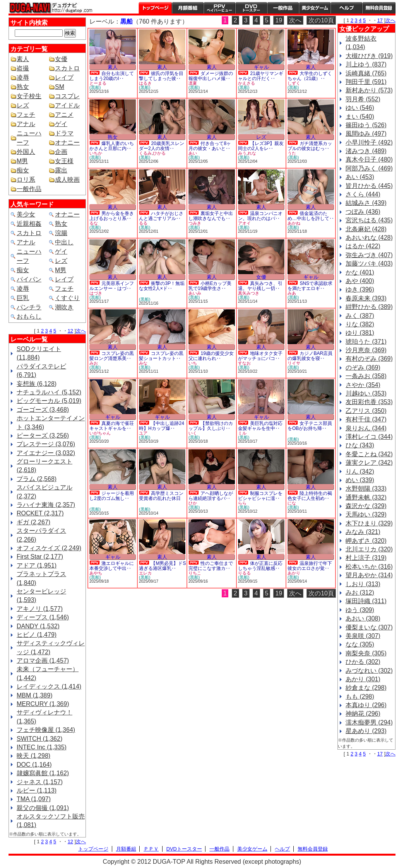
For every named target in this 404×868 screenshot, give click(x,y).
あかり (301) (363, 679)
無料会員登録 (313, 849)
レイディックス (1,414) (49, 686)
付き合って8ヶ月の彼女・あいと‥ (210, 146)
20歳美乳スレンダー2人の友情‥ (162, 146)
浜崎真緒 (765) (366, 73)
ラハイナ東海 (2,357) (46, 505)
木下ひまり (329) (369, 523)
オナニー (67, 142)
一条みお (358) (366, 376)
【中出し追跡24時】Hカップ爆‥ (162, 426)
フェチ (26, 115)
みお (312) (360, 593)
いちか (96, 153)
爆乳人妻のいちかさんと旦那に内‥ (112, 146)
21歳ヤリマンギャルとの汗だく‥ (261, 76)
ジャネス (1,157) (40, 782)
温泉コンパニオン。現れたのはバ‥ (260, 216)
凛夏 (193, 83)
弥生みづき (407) (369, 255)
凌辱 (23, 78)
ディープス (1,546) (43, 617)
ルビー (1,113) (37, 790)
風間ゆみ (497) (366, 134)
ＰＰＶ (151, 849)
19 (279, 20)
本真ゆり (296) (366, 705)
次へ (81, 331)
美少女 (26, 214)
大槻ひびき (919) (369, 56)
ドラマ (64, 133)
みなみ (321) (363, 532)
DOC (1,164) (34, 765)
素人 (23, 59)
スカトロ (67, 68)
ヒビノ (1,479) (37, 635)
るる (143, 223)
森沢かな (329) (366, 506)
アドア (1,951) (37, 565)
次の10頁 (321, 20)
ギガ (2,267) (33, 522)
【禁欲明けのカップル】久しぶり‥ (211, 426)
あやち (96, 573)
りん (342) (360, 472)
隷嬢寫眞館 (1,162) (43, 773)
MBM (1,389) (34, 695)
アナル (26, 124)
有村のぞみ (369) (369, 359)
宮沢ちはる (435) (369, 220)
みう (242, 153)
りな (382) (360, 324)
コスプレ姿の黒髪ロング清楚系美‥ (112, 356)
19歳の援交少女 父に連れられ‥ (211, 356)
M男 (22, 161)
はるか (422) (363, 246)
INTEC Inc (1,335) (42, 747)
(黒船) (95, 87)
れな (252, 153)
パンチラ (29, 307)
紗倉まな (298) (366, 688)
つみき (195, 223)
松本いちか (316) (369, 567)
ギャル (261, 67)
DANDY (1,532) (38, 626)
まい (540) (360, 117)
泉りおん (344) (366, 428)
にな (292, 503)
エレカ (145, 573)
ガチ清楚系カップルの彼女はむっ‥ (310, 146)
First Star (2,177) (40, 557)
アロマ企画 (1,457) (43, 661)
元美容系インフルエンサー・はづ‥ (112, 286)
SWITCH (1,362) (39, 739)
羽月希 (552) (363, 99)
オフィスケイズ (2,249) (49, 548)
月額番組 (188, 8)
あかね (294, 223)
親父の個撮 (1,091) (43, 808)
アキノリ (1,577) (40, 609)
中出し (64, 242)
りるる (244, 573)
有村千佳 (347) (366, 419)
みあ (292, 293)
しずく (294, 83)
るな (94, 223)
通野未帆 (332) (366, 497)
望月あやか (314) (369, 575)
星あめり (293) (366, 731)
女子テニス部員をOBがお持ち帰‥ (310, 426)
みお (94, 363)
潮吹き (64, 307)
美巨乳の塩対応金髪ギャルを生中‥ (260, 426)
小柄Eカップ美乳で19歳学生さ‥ (210, 286)
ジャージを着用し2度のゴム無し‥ (112, 496)
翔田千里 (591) (366, 82)
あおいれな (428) (369, 238)
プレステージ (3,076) (46, 444)
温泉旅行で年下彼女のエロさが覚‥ (310, 566)
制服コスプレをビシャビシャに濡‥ (260, 496)
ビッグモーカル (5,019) (49, 401)
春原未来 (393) (366, 298)
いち (193, 363)
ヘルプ (346, 8)
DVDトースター (251, 8)
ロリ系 (26, 180)
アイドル (67, 105)
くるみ (145, 153)
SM (60, 87)
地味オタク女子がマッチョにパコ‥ (260, 356)
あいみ (195, 293)
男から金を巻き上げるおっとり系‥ (112, 216)
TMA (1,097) (34, 799)
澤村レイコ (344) (369, 437)
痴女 (23, 170)
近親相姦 (29, 224)
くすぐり (67, 298)
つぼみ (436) (363, 212)
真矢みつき (249, 293)
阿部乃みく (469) (369, 168)
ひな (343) (360, 445)
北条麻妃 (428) (366, 229)
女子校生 (29, 96)
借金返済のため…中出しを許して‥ (311, 216)
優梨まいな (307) (369, 627)
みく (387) (360, 316)
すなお (244, 363)
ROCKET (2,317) (40, 513)
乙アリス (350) (366, 411)
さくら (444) (363, 194)
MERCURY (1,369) (43, 704)
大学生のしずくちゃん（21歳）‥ (310, 76)
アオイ (244, 223)
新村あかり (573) (369, 90)
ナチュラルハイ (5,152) (49, 392)
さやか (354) (363, 385)
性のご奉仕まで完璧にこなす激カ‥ (211, 566)
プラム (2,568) (37, 479)
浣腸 (61, 233)
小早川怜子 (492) (369, 142)
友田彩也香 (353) (369, 402)
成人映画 (67, 180)
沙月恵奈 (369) (366, 350)
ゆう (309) (360, 610)
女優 (61, 59)
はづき (96, 293)
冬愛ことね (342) (369, 454)
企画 (61, 152)
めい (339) (360, 480)
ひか (193, 503)
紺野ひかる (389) (369, 307)
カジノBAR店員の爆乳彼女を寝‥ (310, 356)
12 (70, 331)
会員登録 (379, 8)
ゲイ (61, 124)
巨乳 (23, 298)
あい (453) (360, 177)
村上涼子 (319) (366, 558)
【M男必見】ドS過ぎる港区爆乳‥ (162, 566)
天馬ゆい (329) (366, 514)
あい (193, 153)
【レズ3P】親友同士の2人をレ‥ (261, 146)
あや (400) (360, 281)
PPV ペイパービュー (219, 8)
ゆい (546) (360, 108)
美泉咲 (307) (363, 636)
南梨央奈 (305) (366, 653)
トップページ (155, 8)
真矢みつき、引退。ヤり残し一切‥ (260, 286)
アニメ (64, 115)
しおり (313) (363, 584)
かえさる (247, 83)
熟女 (23, 87)
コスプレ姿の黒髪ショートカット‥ (161, 356)
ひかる (159, 153)
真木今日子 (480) (369, 159)
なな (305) (360, 644)
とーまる (98, 83)
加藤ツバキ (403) (369, 263)
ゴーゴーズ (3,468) (43, 410)
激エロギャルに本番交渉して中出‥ (112, 566)
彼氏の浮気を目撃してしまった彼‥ (161, 76)
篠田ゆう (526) (366, 125)
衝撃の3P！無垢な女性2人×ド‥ (162, 286)
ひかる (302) (363, 662)
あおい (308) (363, 618)
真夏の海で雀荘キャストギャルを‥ (112, 426)
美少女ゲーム (315, 8)
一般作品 (283, 8)
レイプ (64, 78)
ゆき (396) (360, 289)
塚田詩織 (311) (366, 601)
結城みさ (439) (366, 203)
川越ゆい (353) (366, 393)
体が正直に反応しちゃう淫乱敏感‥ (260, 566)
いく (193, 433)
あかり (294, 573)
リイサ (294, 363)
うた (292, 153)
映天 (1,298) (33, 756)
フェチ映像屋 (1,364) (46, 730)
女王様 (64, 161)
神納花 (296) (363, 714)
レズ (23, 105)
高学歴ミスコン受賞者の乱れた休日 (161, 496)
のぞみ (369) (363, 367)
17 (380, 20)
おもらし (29, 316)
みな (143, 363)
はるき (145, 83)
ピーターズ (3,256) (43, 436)
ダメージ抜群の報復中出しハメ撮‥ (211, 76)
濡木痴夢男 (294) (369, 722)
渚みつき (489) (366, 151)
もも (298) (360, 697)
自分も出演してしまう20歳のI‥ (112, 76)
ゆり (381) (360, 333)
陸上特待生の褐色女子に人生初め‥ (310, 496)
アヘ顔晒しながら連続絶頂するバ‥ (211, 496)
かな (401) (360, 272)
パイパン (29, 279)
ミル (242, 433)
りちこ (195, 573)
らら (242, 503)
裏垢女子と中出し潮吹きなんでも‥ (211, 216)
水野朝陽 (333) (366, 489)
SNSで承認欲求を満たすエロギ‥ (310, 286)
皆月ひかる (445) (369, 186)
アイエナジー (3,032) (46, 453)
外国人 (26, 152)
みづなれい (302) (369, 671)
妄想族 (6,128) (37, 384)
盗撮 (23, 68)
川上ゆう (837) (366, 64)
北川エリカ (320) (369, 549)
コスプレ (67, 96)
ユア (143, 433)
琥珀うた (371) (366, 342)
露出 (61, 170)
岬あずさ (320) (366, 541)
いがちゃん (100, 433)
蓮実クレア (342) (369, 463)
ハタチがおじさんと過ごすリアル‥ (161, 216)
